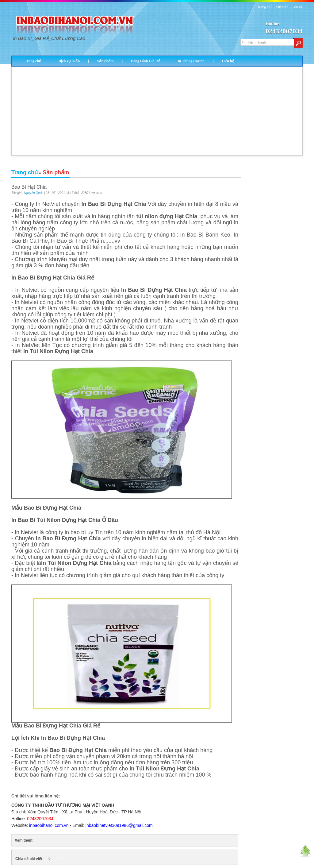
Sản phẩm (105, 61)
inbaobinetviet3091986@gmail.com (119, 825)
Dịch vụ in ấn (69, 61)
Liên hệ (297, 7)
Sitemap (282, 7)
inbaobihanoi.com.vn (49, 825)
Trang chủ (265, 7)
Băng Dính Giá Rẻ (146, 61)
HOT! (62, 859)
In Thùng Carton (191, 61)
